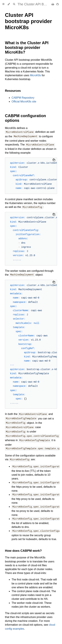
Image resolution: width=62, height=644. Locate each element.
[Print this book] (53, 4)
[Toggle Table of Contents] (3, 4)
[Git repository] (58, 4)
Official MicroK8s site (24, 102)
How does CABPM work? (23, 547)
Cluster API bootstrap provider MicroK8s (28, 21)
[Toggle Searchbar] (14, 4)
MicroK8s (35, 75)
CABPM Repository (23, 98)
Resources (13, 91)
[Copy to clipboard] (54, 160)
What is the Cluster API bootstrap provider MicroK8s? (27, 47)
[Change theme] (9, 4)
